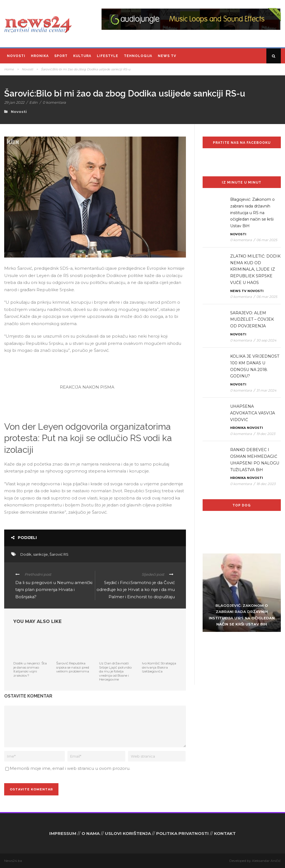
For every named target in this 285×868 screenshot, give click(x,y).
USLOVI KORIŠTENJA (128, 833)
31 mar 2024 (266, 390)
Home (9, 69)
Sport (61, 56)
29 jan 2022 (14, 102)
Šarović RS (59, 554)
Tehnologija (138, 56)
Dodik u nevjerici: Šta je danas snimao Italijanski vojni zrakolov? (30, 669)
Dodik (26, 554)
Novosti (16, 56)
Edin (33, 102)
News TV (167, 56)
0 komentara (54, 102)
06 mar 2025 (267, 240)
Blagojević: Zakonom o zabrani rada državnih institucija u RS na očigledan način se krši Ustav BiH (252, 213)
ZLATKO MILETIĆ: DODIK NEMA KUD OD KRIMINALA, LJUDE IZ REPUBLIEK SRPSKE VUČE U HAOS (255, 269)
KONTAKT (225, 833)
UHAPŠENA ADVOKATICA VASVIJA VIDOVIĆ (253, 413)
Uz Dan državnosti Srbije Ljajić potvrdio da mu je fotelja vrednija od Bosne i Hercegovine (115, 671)
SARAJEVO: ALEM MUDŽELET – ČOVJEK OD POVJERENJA (252, 320)
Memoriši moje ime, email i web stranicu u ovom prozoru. (70, 768)
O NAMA (91, 833)
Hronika (40, 56)
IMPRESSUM (63, 833)
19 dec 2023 (266, 434)
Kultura (82, 56)
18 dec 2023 (266, 484)
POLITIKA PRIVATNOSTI (182, 833)
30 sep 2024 (266, 340)
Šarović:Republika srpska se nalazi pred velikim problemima (73, 667)
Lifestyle (108, 56)
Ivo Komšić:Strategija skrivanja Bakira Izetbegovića (159, 667)
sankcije (40, 554)
